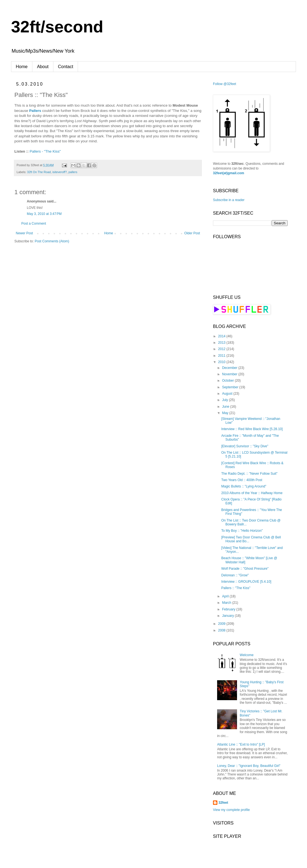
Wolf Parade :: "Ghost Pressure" (245, 569)
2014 (222, 336)
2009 (222, 624)
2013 (222, 343)
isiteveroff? (59, 172)
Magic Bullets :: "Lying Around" (244, 486)
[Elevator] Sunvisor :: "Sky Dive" (245, 446)
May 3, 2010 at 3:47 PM (44, 214)
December (230, 368)
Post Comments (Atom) (52, 241)
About (43, 67)
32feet (223, 803)
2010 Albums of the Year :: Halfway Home (252, 493)
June (226, 407)
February (229, 609)
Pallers (35, 111)
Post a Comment (34, 224)
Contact (66, 67)
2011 (222, 356)
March (227, 603)
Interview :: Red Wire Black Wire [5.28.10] (252, 429)
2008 (222, 630)
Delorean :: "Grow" (235, 575)
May (226, 413)
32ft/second (57, 27)
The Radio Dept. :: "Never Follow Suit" (249, 474)
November (230, 374)
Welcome (247, 655)
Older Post (192, 233)
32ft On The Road (39, 172)
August (228, 394)
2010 (222, 362)
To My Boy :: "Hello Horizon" (242, 531)
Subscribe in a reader (229, 200)
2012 (222, 349)
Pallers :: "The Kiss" (236, 588)
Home (22, 67)
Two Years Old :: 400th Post (242, 480)
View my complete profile (231, 810)
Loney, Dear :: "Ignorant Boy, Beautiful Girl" (249, 766)
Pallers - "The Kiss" (45, 151)
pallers (73, 172)
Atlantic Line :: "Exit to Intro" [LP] (241, 744)
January (228, 616)
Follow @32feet (225, 84)
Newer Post (24, 233)
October (228, 381)
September (231, 387)
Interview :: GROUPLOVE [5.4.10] (246, 582)
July (226, 400)
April (226, 596)
